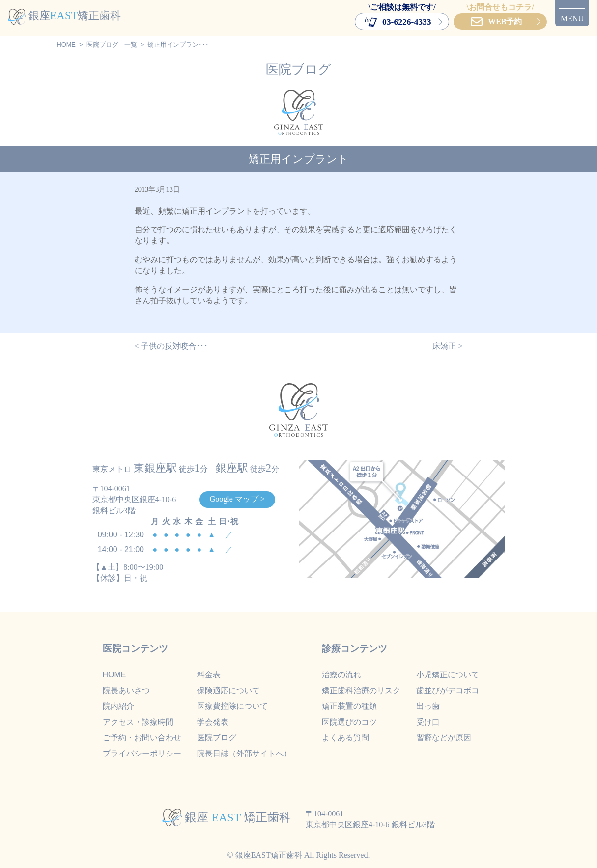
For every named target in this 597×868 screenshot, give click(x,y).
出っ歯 (428, 706)
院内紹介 (118, 706)
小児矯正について (448, 675)
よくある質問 (345, 738)
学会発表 (213, 722)
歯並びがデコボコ (448, 690)
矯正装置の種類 (349, 706)
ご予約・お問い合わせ (142, 738)
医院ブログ (102, 44)
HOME (66, 44)
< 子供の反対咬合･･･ (171, 346)
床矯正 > (447, 346)
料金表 (209, 675)
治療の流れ (341, 675)
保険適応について (228, 690)
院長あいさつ (126, 690)
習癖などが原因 (444, 738)
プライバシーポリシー (142, 753)
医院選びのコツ (349, 722)
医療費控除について (232, 706)
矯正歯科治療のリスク (361, 690)
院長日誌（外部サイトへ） (244, 753)
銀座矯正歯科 (64, 15)
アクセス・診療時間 (138, 722)
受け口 (428, 722)
